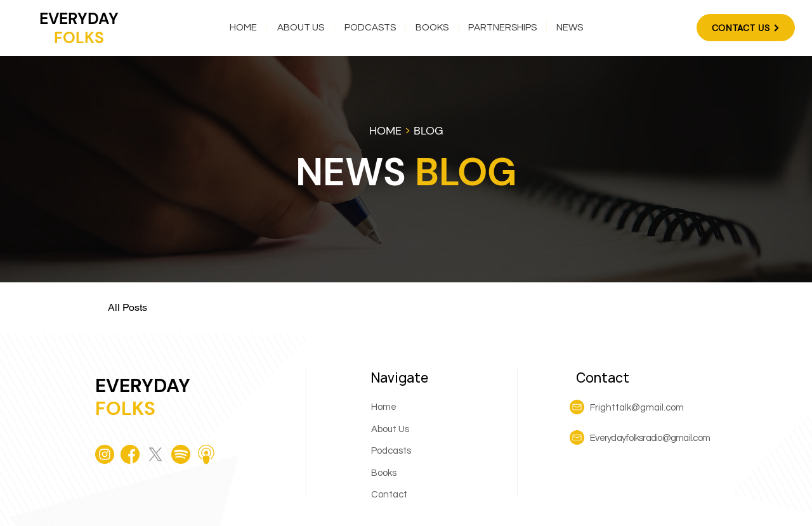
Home (384, 407)
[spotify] (181, 454)
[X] (155, 454)
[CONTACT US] (746, 28)
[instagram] (105, 454)
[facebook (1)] (130, 454)
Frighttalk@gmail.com (637, 408)
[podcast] (206, 454)
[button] (370, 28)
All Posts (128, 307)
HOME (385, 131)
